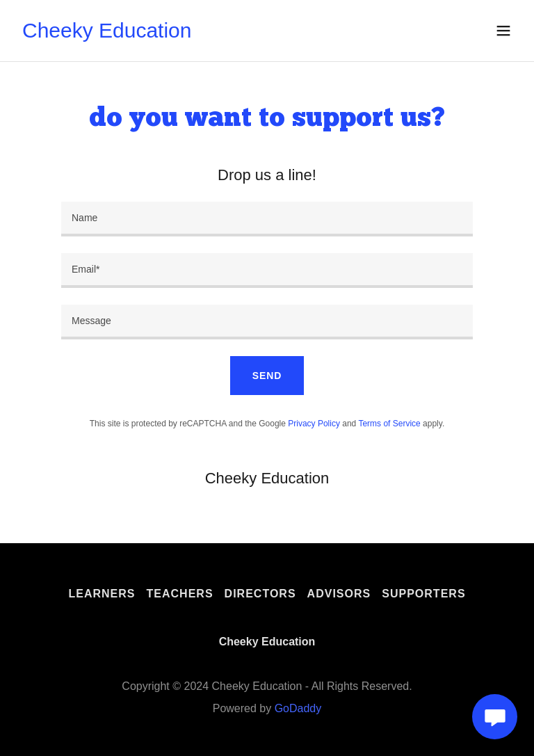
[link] (107, 34)
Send (267, 376)
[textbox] (267, 219)
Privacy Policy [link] (314, 424)
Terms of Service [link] (389, 424)
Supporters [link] (423, 594)
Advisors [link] (339, 594)
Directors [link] (260, 594)
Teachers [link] (180, 594)
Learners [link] (102, 594)
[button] (503, 31)
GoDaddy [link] (298, 708)
